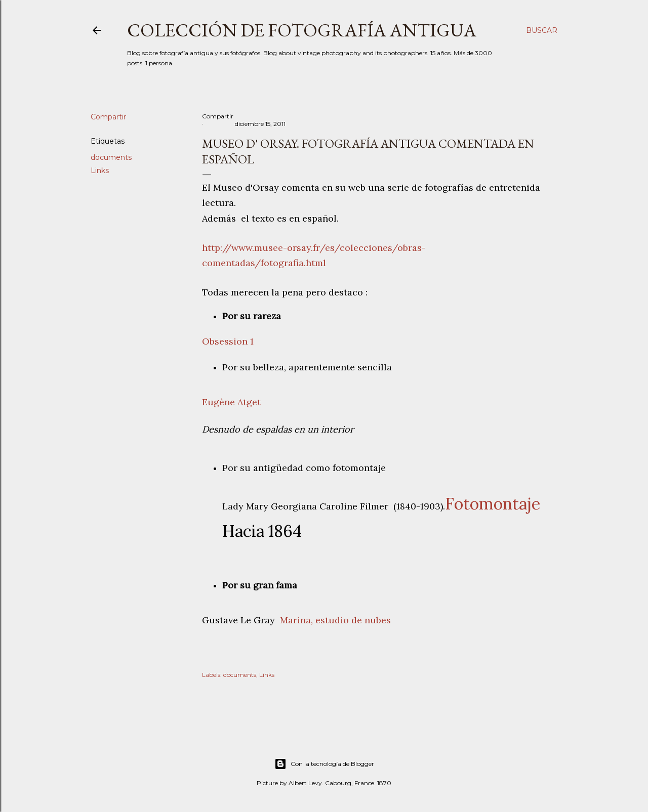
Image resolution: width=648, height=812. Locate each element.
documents (111, 157)
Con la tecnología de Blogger (324, 764)
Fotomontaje (493, 504)
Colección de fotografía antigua (302, 30)
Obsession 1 (228, 341)
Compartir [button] (108, 117)
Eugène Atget (231, 402)
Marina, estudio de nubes (335, 620)
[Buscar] (542, 30)
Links (100, 170)
